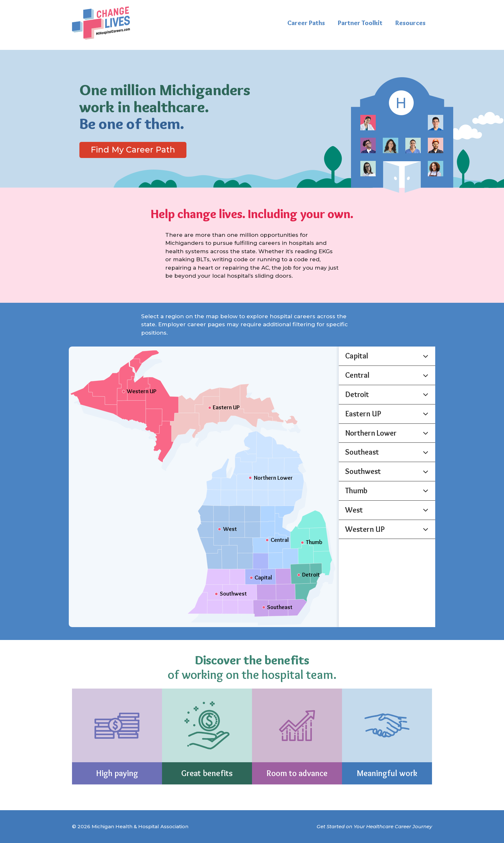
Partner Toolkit (360, 23)
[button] (387, 356)
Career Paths (306, 23)
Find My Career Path (133, 150)
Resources (410, 23)
